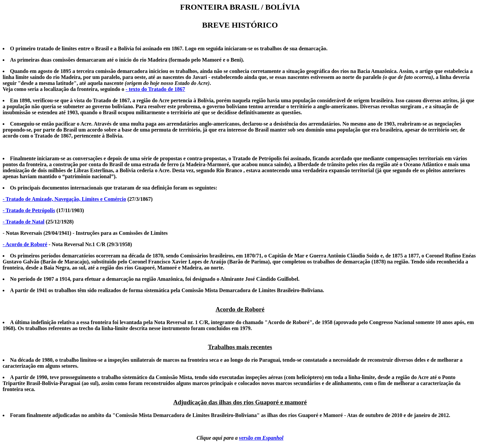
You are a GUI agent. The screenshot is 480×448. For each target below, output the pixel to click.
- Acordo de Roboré (25, 244)
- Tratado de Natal (23, 222)
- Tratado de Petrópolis (29, 210)
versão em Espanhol (261, 438)
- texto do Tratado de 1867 (155, 89)
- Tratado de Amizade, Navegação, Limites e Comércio (64, 199)
